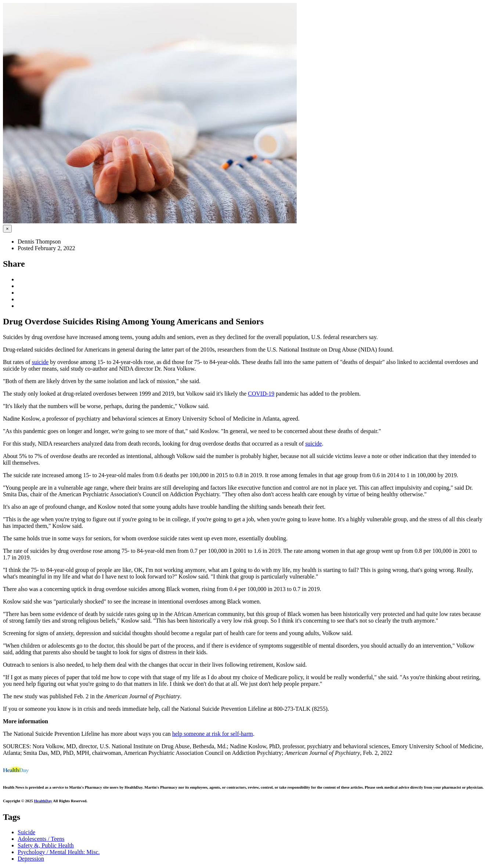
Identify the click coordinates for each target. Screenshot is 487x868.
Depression (31, 859)
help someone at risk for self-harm (213, 734)
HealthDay (43, 801)
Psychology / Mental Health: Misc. (59, 852)
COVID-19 (261, 394)
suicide (40, 362)
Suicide (26, 832)
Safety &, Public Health (46, 845)
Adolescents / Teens (41, 839)
